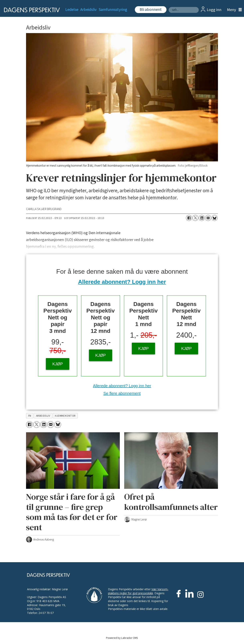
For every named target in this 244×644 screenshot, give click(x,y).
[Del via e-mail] (208, 218)
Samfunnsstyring (113, 10)
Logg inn (214, 10)
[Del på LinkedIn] (202, 218)
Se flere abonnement (122, 393)
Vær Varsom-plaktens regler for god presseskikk (138, 591)
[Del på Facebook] (189, 218)
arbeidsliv (43, 416)
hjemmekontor (65, 416)
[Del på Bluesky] (215, 218)
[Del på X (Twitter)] (195, 218)
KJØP (57, 364)
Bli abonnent (151, 10)
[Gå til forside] (31, 10)
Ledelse (72, 10)
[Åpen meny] (233, 10)
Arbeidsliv (88, 10)
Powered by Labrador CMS (122, 638)
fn (30, 416)
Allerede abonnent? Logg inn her (122, 282)
